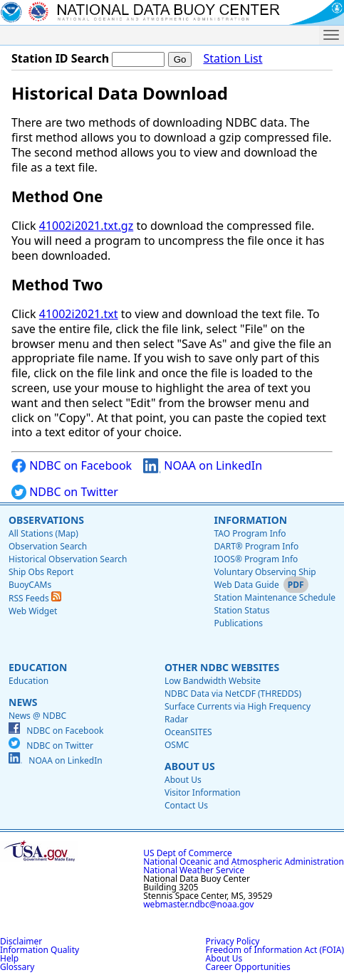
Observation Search (48, 546)
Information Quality (40, 950)
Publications (238, 623)
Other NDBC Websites (222, 667)
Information (250, 520)
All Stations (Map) (43, 533)
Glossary (17, 967)
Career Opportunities (248, 967)
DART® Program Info (256, 546)
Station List (233, 59)
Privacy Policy (233, 941)
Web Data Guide (246, 585)
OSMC (177, 745)
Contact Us (186, 805)
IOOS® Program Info (256, 559)
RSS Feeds (35, 598)
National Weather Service (194, 870)
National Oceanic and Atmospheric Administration (244, 862)
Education (38, 667)
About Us (190, 766)
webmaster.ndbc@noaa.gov (198, 904)
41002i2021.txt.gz (86, 226)
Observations (46, 520)
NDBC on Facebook (72, 466)
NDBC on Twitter (65, 492)
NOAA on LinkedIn (203, 466)
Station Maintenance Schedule (275, 597)
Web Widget (33, 611)
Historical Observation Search (68, 559)
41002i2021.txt (79, 314)
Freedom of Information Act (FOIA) (275, 950)
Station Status (241, 610)
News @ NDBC (37, 716)
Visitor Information (203, 792)
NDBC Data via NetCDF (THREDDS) (233, 694)
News (23, 702)
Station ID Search (60, 58)
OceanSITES (188, 732)
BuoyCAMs (30, 585)
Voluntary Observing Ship (265, 572)
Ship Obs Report (41, 572)
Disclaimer (21, 941)
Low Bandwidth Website (213, 681)
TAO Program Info (250, 533)
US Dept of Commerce (188, 853)
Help (9, 958)
